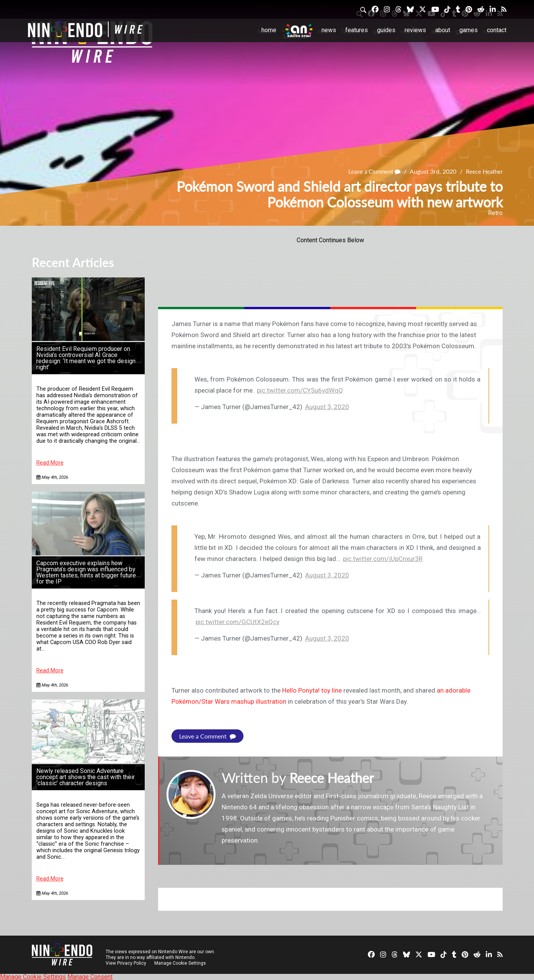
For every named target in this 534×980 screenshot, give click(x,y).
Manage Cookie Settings (181, 963)
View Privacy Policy (126, 963)
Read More (50, 463)
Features (357, 30)
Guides (386, 30)
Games (469, 30)
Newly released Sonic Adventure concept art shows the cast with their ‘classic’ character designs (86, 777)
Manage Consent (90, 976)
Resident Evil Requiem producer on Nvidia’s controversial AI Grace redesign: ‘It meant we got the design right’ (86, 358)
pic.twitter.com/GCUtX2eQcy (238, 622)
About (443, 30)
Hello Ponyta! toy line (312, 690)
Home (269, 30)
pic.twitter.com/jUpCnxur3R (383, 559)
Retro (495, 213)
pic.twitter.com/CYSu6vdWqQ (300, 390)
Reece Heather (483, 171)
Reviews (415, 30)
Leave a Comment (371, 171)
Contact (497, 30)
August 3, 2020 (327, 407)
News (329, 30)
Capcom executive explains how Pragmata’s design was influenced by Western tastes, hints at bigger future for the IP (86, 572)
